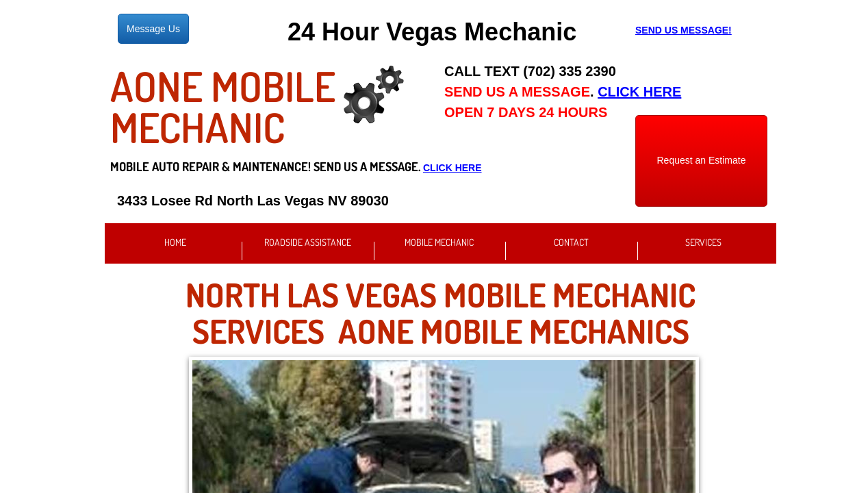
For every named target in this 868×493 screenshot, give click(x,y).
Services (703, 242)
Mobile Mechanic (439, 242)
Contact (571, 242)
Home (175, 242)
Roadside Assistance (308, 242)
